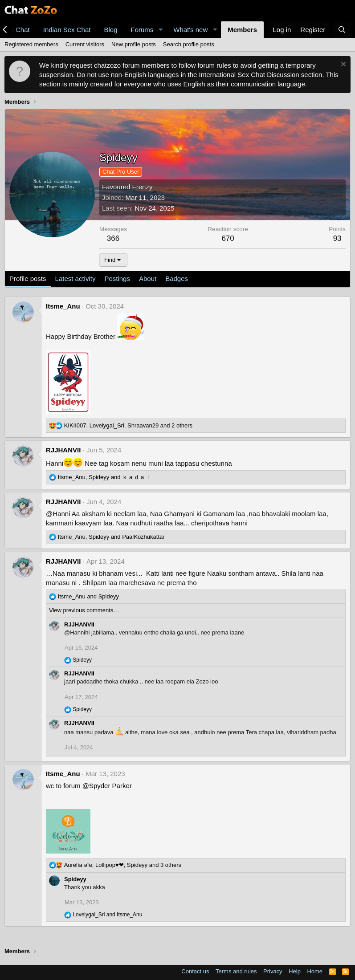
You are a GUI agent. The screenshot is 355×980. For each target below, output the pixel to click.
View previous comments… (84, 610)
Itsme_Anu (63, 306)
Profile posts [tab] (28, 279)
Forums (142, 30)
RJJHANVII (63, 450)
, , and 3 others (123, 865)
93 (337, 238)
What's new (190, 30)
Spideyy (75, 879)
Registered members (31, 44)
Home (315, 971)
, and (105, 477)
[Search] (342, 30)
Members (242, 30)
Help (295, 971)
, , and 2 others (128, 425)
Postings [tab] (117, 279)
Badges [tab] (177, 279)
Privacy (273, 971)
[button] (160, 30)
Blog (110, 30)
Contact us (195, 971)
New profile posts (134, 44)
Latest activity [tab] (75, 279)
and (88, 596)
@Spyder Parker (107, 786)
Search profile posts (189, 44)
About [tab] (148, 279)
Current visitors (85, 44)
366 (113, 238)
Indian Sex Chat (67, 30)
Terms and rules (236, 971)
